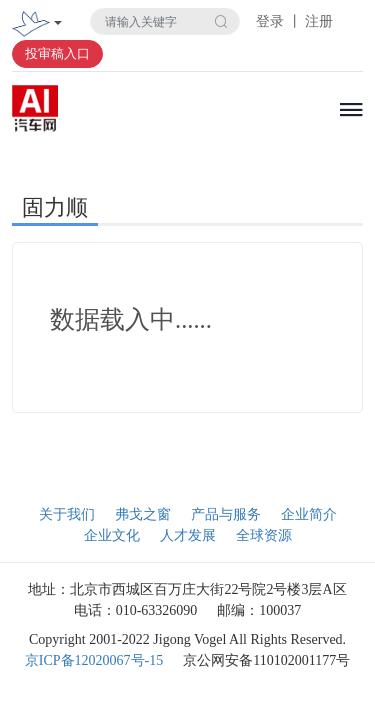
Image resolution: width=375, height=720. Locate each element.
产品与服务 (226, 514)
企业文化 (112, 535)
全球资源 (264, 535)
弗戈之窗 (143, 514)
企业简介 (309, 514)
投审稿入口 (57, 53)
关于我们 (67, 514)
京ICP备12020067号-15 (94, 660)
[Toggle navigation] (58, 24)
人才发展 (188, 535)
